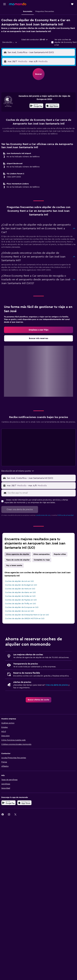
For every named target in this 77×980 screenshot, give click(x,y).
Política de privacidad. (66, 515)
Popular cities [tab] (60, 554)
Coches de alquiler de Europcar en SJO (22, 607)
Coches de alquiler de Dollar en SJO (20, 596)
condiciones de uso (43, 515)
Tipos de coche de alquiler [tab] (18, 560)
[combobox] (10, 42)
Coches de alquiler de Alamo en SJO (20, 592)
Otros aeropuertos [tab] (41, 554)
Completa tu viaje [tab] (42, 560)
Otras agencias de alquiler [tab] (18, 554)
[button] (5, 4)
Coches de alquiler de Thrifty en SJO (20, 604)
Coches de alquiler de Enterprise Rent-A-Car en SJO (27, 615)
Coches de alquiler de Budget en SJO (21, 585)
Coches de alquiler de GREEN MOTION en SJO (25, 619)
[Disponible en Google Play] (36, 106)
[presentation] (52, 106)
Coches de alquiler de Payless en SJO (21, 600)
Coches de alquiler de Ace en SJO (19, 611)
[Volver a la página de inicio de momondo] (18, 4)
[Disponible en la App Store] (52, 106)
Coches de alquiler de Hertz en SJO (20, 589)
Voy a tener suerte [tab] (14, 565)
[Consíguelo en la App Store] (24, 803)
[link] (38, 330)
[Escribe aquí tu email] (41, 493)
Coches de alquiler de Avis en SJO (19, 581)
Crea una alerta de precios (57, 685)
